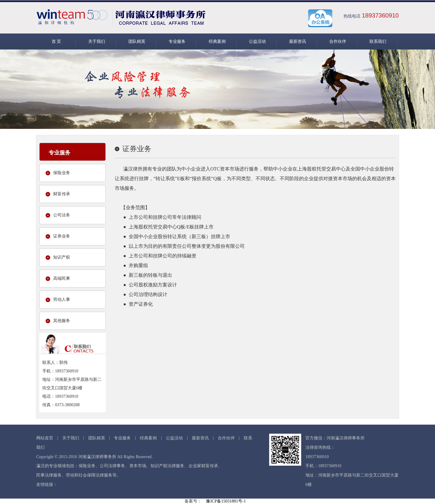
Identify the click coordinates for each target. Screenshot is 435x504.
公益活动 (257, 41)
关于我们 (97, 41)
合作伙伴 (338, 41)
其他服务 (62, 321)
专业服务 (177, 41)
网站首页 (45, 438)
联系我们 (378, 41)
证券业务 (62, 236)
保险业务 (62, 173)
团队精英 (137, 41)
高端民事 (62, 278)
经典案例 (217, 41)
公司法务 (62, 215)
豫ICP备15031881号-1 (226, 501)
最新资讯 (298, 41)
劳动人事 (62, 300)
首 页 (56, 41)
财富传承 (62, 194)
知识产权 (62, 257)
